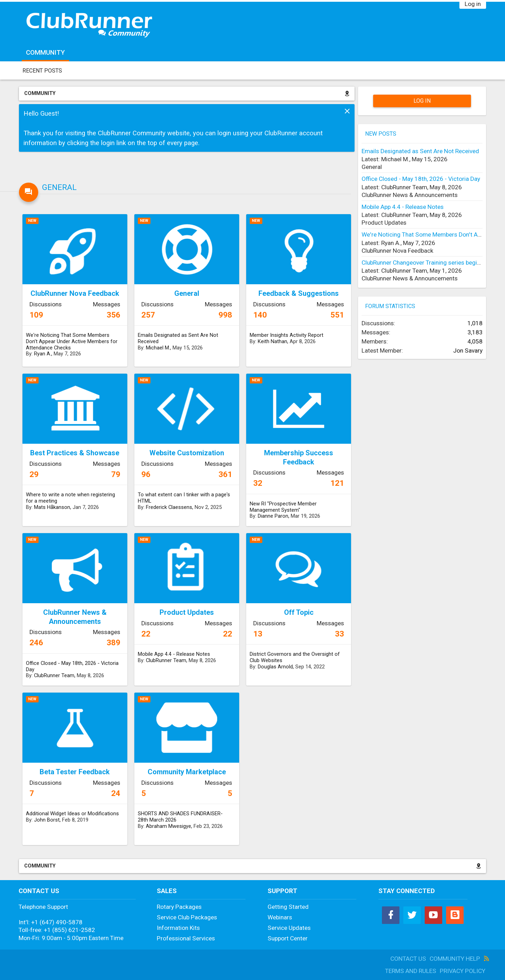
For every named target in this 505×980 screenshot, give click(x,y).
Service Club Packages (187, 917)
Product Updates (187, 612)
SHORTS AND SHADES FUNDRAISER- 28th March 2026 (180, 817)
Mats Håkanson (52, 507)
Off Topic (299, 612)
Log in (473, 4)
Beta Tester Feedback (75, 772)
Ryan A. (43, 354)
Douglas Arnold (275, 667)
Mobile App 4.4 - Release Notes (174, 654)
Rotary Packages (179, 907)
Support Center (288, 938)
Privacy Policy (463, 971)
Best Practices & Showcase (75, 453)
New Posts (381, 134)
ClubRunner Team (54, 675)
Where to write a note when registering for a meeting (70, 498)
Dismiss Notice (347, 111)
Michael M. (158, 348)
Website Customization (187, 453)
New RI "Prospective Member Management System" (283, 507)
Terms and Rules (411, 971)
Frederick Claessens (169, 507)
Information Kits (178, 928)
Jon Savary (468, 351)
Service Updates (289, 928)
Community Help (455, 959)
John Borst (47, 820)
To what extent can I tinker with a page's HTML (184, 498)
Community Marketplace (187, 772)
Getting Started (288, 907)
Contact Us (408, 959)
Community (45, 53)
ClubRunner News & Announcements (75, 617)
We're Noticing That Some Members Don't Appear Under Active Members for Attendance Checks (72, 341)
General (59, 187)
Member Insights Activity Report (287, 335)
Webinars (280, 917)
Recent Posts (42, 71)
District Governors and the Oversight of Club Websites (295, 657)
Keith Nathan (272, 341)
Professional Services (186, 938)
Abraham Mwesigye (169, 826)
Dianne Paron (273, 516)
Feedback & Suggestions (299, 293)
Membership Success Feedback (299, 457)
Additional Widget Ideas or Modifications (72, 814)
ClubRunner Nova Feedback (75, 293)
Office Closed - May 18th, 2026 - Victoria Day (72, 666)
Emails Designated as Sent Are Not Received (178, 338)
